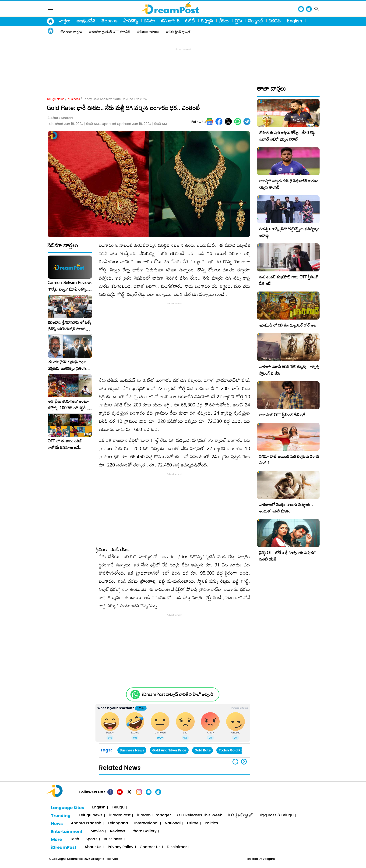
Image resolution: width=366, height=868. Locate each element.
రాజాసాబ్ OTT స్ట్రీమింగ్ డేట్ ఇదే (282, 415)
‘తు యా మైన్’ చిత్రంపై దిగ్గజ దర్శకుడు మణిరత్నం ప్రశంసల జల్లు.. (68, 365)
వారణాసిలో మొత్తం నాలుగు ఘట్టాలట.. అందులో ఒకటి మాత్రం (286, 508)
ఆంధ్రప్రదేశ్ (86, 21)
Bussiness (113, 839)
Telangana (118, 823)
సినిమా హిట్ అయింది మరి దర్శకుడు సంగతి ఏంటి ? (289, 460)
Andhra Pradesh (86, 823)
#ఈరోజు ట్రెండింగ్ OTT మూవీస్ (109, 32)
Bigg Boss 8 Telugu (276, 815)
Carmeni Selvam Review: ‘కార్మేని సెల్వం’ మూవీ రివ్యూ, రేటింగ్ (70, 286)
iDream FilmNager (154, 815)
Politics (211, 823)
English (294, 21)
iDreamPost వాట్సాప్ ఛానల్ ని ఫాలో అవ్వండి (178, 694)
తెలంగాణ (109, 21)
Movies (97, 831)
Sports (91, 839)
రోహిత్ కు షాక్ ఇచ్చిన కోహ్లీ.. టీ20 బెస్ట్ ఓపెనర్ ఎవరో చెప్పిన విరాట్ (287, 136)
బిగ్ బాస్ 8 (170, 21)
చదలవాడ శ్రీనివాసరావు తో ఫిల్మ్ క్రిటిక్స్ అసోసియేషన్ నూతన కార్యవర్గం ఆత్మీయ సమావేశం (69, 326)
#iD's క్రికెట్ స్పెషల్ (178, 32)
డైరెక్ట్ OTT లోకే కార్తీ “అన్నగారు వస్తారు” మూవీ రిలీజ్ (287, 556)
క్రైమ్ (238, 21)
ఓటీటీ (190, 21)
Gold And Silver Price (169, 750)
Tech (75, 839)
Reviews (118, 831)
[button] (244, 762)
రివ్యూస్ (207, 21)
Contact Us (150, 847)
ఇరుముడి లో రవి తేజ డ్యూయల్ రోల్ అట (288, 325)
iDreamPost (120, 815)
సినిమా (150, 21)
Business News (132, 750)
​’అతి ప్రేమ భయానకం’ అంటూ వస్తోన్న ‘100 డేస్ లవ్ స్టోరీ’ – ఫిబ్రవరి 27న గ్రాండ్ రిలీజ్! (69, 405)
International (146, 823)
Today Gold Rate (232, 750)
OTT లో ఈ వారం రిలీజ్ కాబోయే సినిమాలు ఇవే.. (65, 444)
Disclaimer (177, 847)
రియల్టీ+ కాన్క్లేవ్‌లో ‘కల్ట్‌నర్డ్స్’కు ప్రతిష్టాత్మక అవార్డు (289, 232)
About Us (93, 847)
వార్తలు (65, 21)
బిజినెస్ (275, 21)
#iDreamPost (148, 32)
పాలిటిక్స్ (131, 21)
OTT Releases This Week (200, 815)
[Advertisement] (183, 62)
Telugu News (56, 99)
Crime (193, 823)
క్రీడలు (224, 21)
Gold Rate (202, 750)
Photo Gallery (144, 831)
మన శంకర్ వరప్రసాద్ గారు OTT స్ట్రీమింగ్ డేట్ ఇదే (289, 280)
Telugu (118, 807)
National (173, 823)
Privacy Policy (120, 847)
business (74, 99)
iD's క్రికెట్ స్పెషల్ (240, 815)
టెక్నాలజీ (255, 21)
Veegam (269, 859)
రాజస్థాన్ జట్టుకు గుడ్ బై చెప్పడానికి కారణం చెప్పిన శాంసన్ (289, 184)
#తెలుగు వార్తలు (71, 32)
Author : (60, 118)
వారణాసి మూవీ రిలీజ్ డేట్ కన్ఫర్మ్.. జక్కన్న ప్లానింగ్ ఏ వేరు (289, 370)
